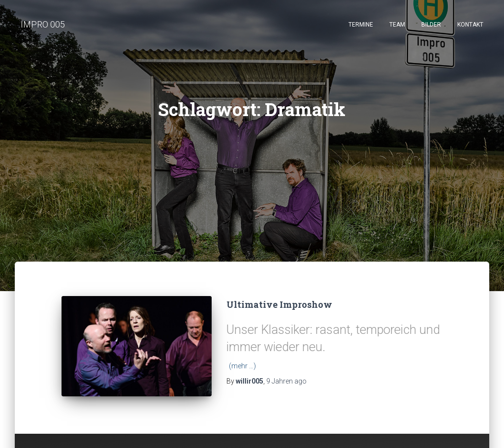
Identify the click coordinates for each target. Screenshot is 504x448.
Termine (361, 25)
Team (397, 25)
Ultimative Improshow (279, 304)
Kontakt (470, 25)
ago (286, 381)
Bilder (431, 25)
